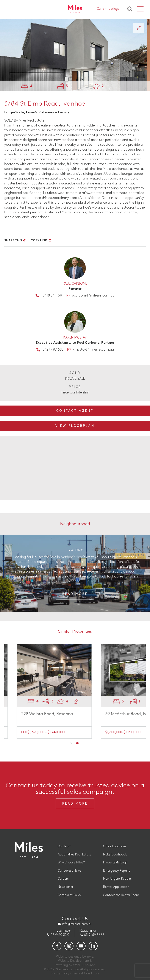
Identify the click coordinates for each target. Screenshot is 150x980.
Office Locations (115, 846)
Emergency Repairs (117, 871)
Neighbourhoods (115, 854)
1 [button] (71, 743)
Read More (75, 594)
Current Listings (108, 9)
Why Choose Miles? (71, 862)
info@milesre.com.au (77, 924)
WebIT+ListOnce (84, 965)
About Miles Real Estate (75, 854)
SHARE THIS (15, 241)
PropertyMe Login (116, 862)
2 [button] (77, 743)
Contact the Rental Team (121, 895)
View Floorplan (75, 426)
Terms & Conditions (86, 973)
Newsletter (66, 887)
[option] (75, 55)
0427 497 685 (53, 350)
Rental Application (116, 887)
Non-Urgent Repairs (117, 879)
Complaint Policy (70, 895)
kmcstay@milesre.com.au (93, 350)
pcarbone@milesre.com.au (93, 296)
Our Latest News (70, 871)
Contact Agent (75, 411)
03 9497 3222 (60, 935)
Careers (63, 879)
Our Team (65, 846)
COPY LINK (41, 241)
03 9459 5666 (94, 935)
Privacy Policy (60, 973)
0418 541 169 (52, 296)
